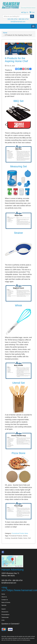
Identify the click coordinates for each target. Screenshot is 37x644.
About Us (4, 597)
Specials (4, 605)
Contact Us (5, 600)
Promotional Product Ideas (20, 533)
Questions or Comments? (10, 624)
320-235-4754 (12, 19)
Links (3, 620)
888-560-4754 (24, 19)
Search (4, 609)
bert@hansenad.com (18, 22)
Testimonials (5, 617)
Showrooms (5, 612)
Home (5, 33)
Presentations (5, 615)
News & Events (6, 602)
